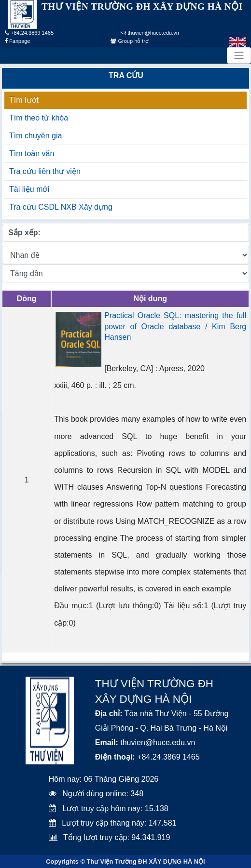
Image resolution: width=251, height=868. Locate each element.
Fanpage (17, 41)
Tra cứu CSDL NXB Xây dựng (61, 207)
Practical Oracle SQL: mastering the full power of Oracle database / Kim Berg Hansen (175, 326)
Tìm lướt (24, 100)
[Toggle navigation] (239, 55)
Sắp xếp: (24, 233)
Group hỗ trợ (130, 41)
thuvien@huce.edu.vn (150, 33)
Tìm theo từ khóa (39, 118)
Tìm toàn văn (32, 154)
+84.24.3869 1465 (29, 33)
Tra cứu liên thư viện (45, 171)
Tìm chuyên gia (35, 136)
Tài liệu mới (29, 189)
